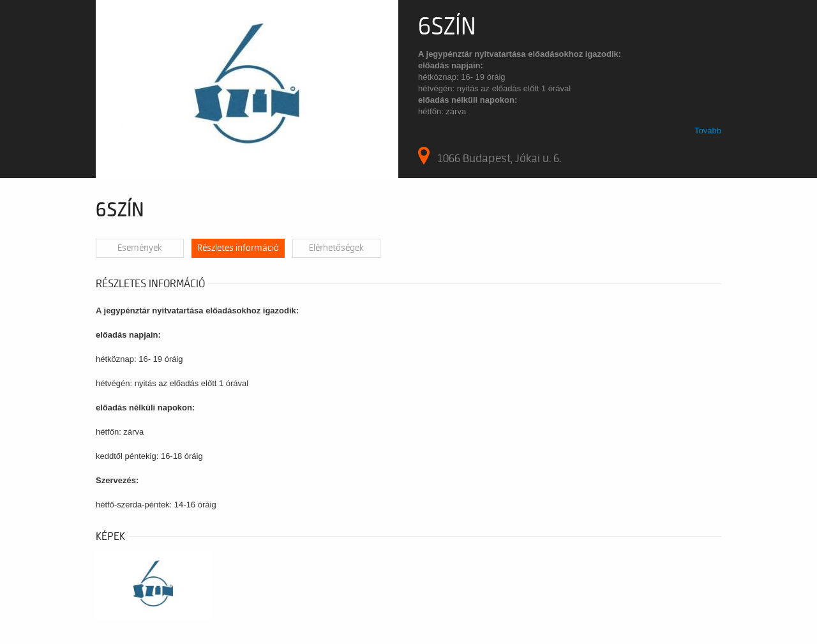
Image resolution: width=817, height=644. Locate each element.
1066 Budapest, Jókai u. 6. (490, 156)
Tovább (708, 131)
